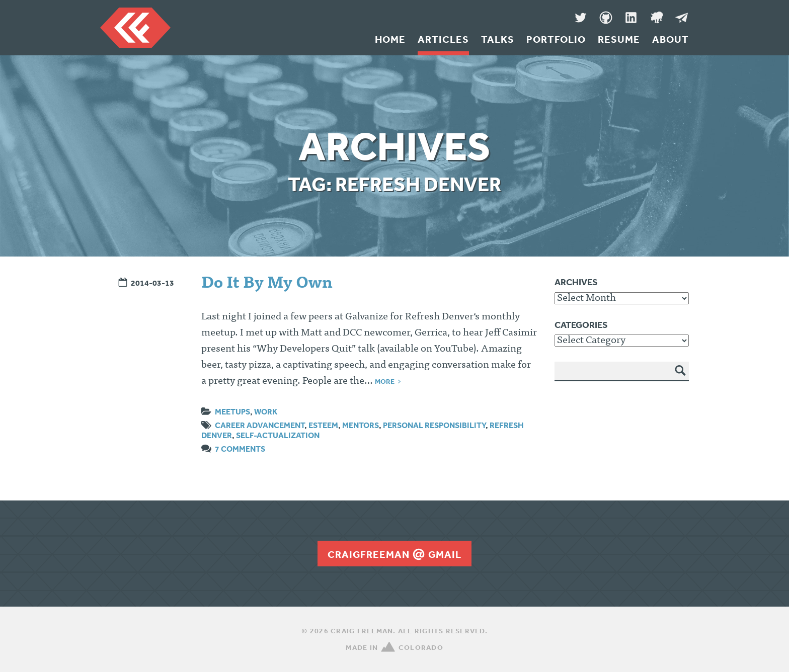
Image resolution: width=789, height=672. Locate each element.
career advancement (260, 425)
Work (266, 411)
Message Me (681, 18)
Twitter (581, 18)
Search (681, 378)
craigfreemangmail (395, 554)
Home (390, 39)
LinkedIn (631, 18)
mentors (361, 425)
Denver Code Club (656, 18)
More (385, 381)
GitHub (606, 18)
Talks (498, 39)
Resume (619, 39)
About (670, 39)
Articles (443, 39)
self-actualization (278, 435)
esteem (323, 425)
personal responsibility (434, 425)
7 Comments (240, 449)
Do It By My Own (267, 284)
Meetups (232, 411)
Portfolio (556, 39)
